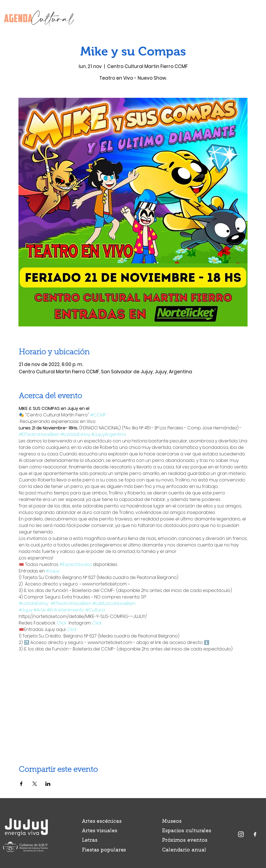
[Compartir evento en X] (35, 784)
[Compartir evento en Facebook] (21, 784)
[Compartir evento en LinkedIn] (48, 784)
